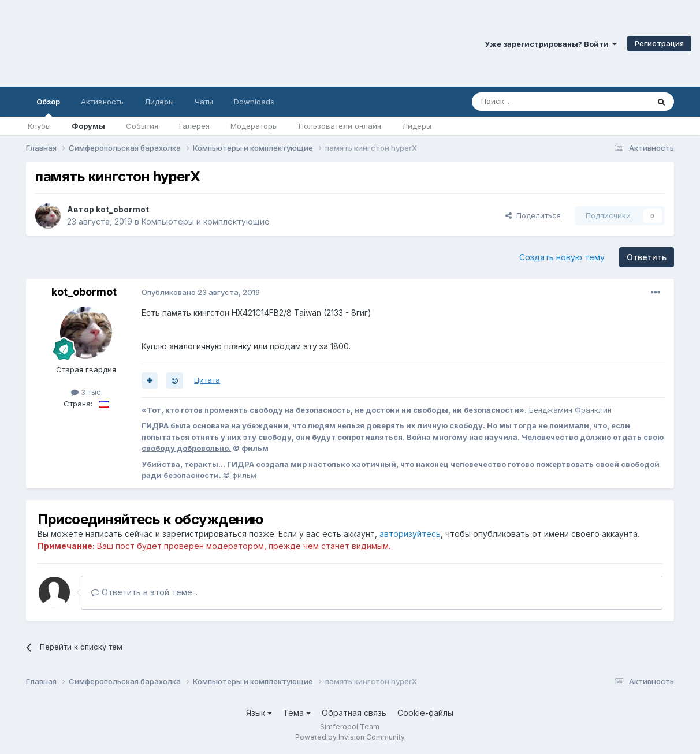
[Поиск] (534, 102)
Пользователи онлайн (340, 126)
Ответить (647, 257)
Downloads (254, 102)
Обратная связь (354, 713)
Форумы (88, 126)
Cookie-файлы (425, 713)
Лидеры (417, 126)
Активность (102, 102)
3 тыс (86, 392)
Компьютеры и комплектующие (206, 221)
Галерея (194, 126)
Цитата (207, 380)
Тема (297, 713)
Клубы (39, 126)
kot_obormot (122, 209)
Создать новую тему (562, 257)
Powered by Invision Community (350, 737)
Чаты (204, 102)
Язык (259, 713)
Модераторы (254, 126)
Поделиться (533, 215)
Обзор (48, 107)
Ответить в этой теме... (144, 592)
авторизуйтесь (410, 534)
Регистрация (659, 43)
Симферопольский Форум (159, 43)
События (142, 126)
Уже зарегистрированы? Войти (551, 44)
